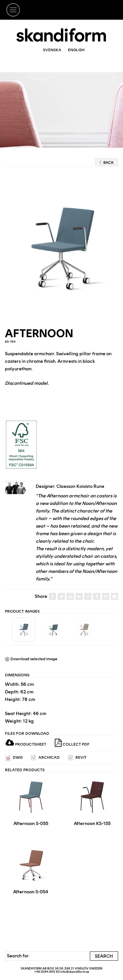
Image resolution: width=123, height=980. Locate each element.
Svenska (52, 50)
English (76, 50)
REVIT (77, 758)
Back (107, 163)
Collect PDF (72, 743)
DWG (14, 758)
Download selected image (31, 659)
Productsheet (26, 744)
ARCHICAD (45, 758)
